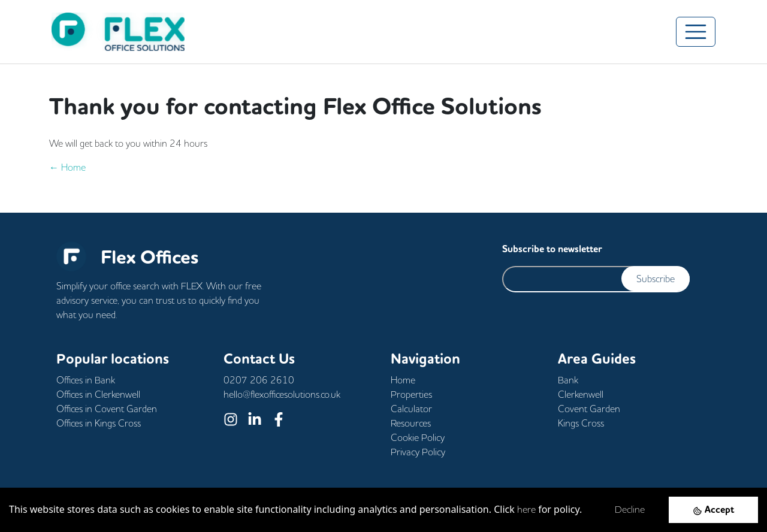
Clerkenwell (581, 394)
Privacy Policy (418, 452)
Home (403, 380)
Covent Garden (589, 409)
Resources (411, 423)
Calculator (411, 409)
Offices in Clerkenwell (98, 394)
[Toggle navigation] (696, 32)
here (526, 509)
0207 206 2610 (259, 380)
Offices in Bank (86, 380)
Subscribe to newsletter (552, 249)
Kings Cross (581, 423)
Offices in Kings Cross (99, 423)
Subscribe (656, 279)
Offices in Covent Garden (107, 409)
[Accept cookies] (713, 510)
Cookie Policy (418, 437)
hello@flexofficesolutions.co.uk (282, 394)
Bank (568, 380)
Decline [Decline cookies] (630, 509)
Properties (411, 394)
